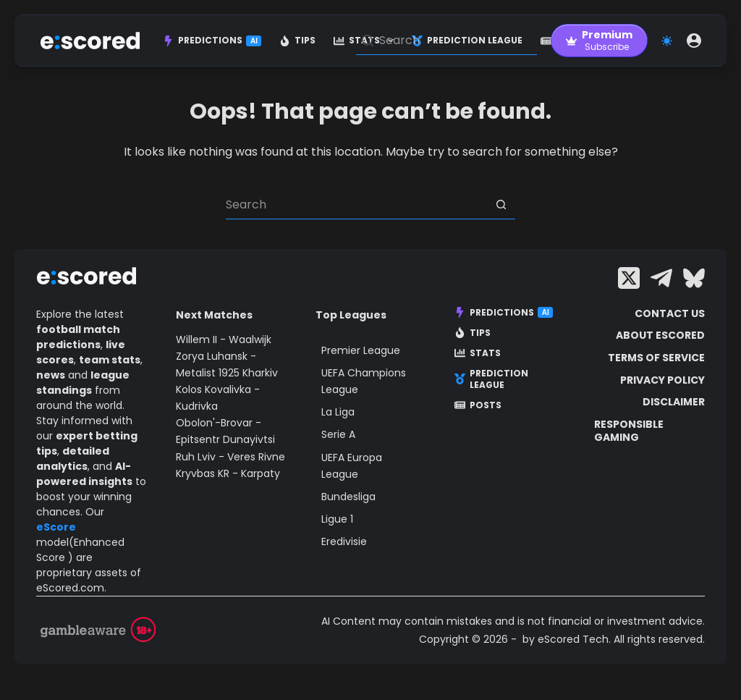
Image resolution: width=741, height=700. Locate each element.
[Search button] (501, 205)
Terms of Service (656, 358)
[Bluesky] (694, 278)
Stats (478, 353)
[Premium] (599, 41)
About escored (660, 335)
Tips (297, 40)
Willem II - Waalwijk (224, 340)
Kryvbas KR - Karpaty (228, 473)
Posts (478, 405)
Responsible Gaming (629, 431)
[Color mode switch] (667, 41)
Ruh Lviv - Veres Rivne (230, 457)
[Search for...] (356, 205)
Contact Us (670, 313)
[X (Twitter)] (629, 278)
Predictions (212, 40)
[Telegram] (661, 278)
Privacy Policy (662, 380)
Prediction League (491, 379)
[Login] (694, 41)
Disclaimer (674, 402)
